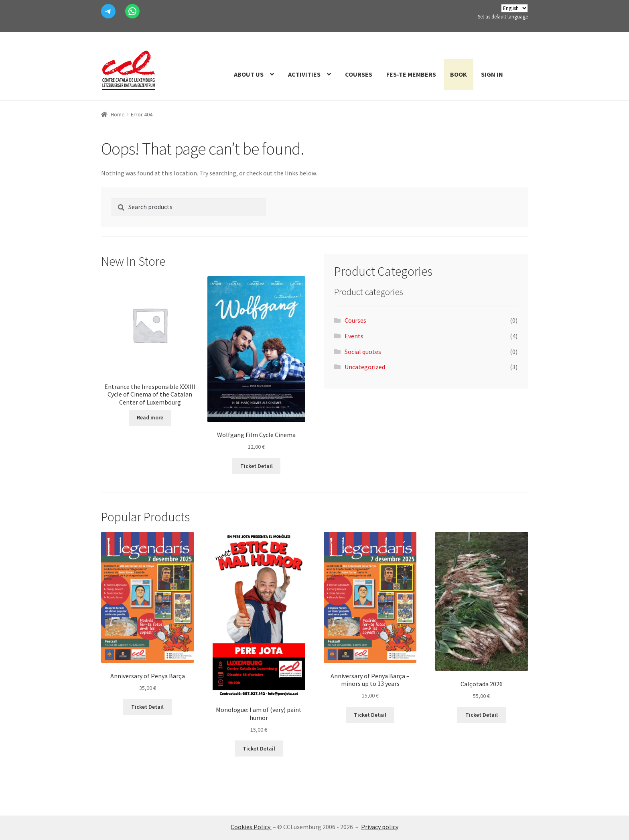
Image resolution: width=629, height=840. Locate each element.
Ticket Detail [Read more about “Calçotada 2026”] (482, 715)
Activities (304, 74)
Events (354, 336)
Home (118, 114)
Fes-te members (411, 74)
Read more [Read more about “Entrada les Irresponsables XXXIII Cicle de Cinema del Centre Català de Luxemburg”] (150, 417)
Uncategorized (365, 367)
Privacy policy (380, 827)
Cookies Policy (251, 827)
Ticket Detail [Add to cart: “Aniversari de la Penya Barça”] (147, 707)
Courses (359, 74)
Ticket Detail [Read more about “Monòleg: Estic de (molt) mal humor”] (259, 748)
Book (459, 74)
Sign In (492, 74)
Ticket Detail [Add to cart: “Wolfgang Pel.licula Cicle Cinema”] (257, 466)
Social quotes (363, 352)
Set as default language (503, 17)
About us (249, 74)
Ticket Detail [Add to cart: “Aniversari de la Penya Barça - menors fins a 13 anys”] (370, 715)
